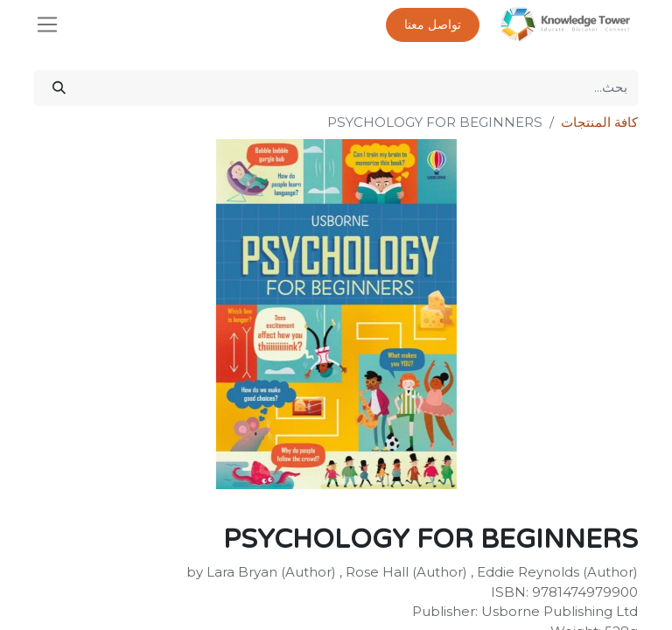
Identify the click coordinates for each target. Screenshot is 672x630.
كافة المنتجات (599, 122)
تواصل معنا (433, 25)
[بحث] (59, 88)
